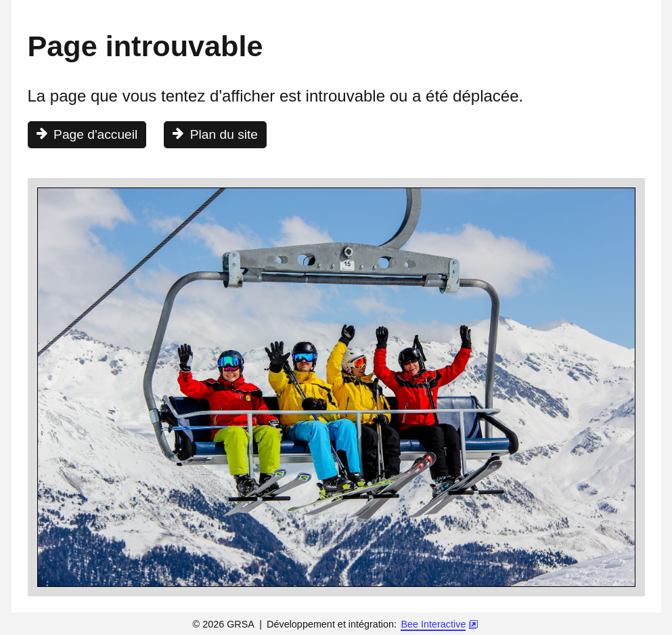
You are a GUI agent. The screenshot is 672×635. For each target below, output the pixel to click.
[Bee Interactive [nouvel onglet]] (439, 626)
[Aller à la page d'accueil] (87, 135)
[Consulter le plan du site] (215, 135)
